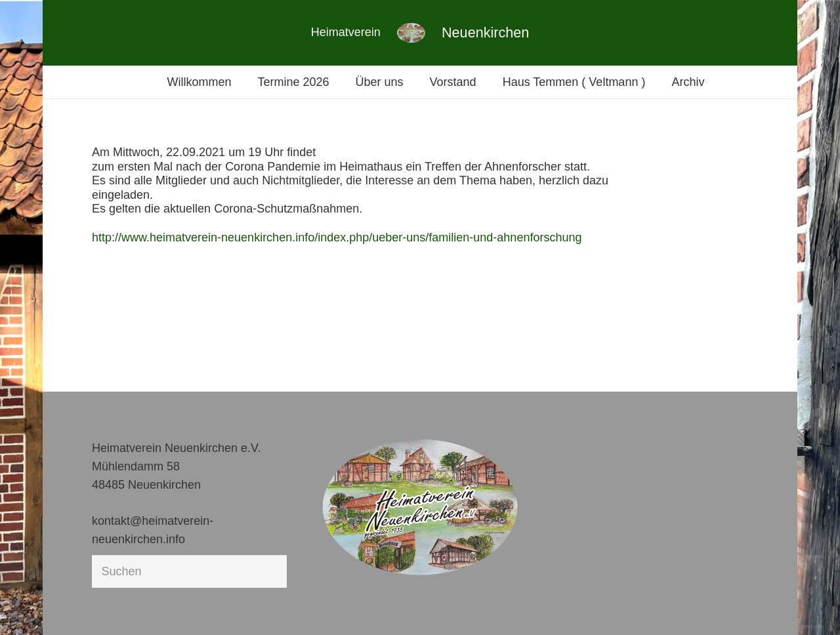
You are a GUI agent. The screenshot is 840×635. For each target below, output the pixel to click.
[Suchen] (189, 571)
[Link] (411, 33)
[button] (29, 606)
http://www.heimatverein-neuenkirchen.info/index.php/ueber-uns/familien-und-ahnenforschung (337, 237)
